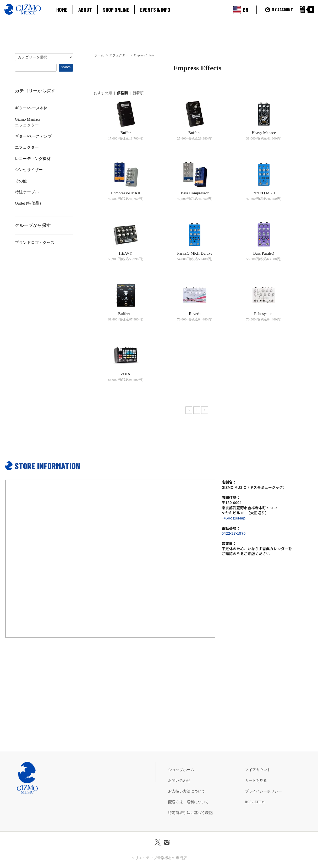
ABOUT (85, 10)
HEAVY (126, 253)
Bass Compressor (195, 193)
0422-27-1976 (234, 533)
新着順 (138, 93)
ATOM (259, 802)
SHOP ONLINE (116, 10)
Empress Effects (144, 55)
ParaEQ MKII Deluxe (195, 253)
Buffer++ (126, 314)
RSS (248, 802)
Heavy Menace (264, 133)
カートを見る (256, 781)
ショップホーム (181, 770)
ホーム (99, 55)
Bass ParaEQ (264, 253)
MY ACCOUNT (279, 10)
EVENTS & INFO (155, 10)
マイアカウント (258, 770)
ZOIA (125, 374)
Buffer (126, 133)
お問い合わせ (179, 781)
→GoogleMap (234, 518)
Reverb (195, 314)
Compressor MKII (126, 193)
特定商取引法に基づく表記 (190, 813)
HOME (62, 10)
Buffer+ (195, 133)
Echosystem (264, 314)
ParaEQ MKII (264, 193)
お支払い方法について (187, 791)
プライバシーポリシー (263, 791)
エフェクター (119, 55)
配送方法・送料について (189, 802)
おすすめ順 (103, 93)
